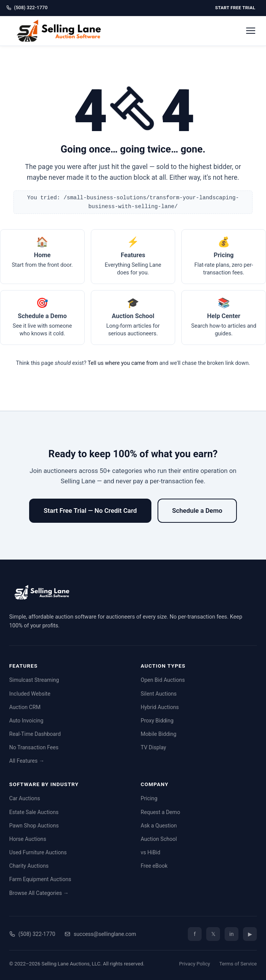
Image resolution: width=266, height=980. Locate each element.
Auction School (159, 839)
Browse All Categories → (39, 893)
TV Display (153, 747)
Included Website (30, 694)
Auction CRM (25, 707)
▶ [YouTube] (250, 934)
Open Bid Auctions (163, 680)
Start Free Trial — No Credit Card (90, 511)
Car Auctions (25, 798)
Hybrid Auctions (160, 707)
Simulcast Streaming (34, 680)
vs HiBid (150, 852)
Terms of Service (238, 964)
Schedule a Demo (197, 511)
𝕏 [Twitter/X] (213, 934)
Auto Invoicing (26, 721)
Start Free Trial (235, 8)
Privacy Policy (195, 964)
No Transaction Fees (34, 747)
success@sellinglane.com (100, 934)
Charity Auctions (29, 866)
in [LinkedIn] (231, 934)
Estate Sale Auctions (34, 812)
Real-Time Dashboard (35, 734)
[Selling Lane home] (62, 31)
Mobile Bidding (158, 734)
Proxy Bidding (157, 721)
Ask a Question (159, 826)
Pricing (149, 798)
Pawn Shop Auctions (34, 826)
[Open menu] (251, 31)
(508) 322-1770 (27, 7)
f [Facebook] (195, 934)
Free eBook (154, 866)
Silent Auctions (159, 694)
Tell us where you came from (123, 363)
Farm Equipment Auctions (40, 879)
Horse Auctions (28, 839)
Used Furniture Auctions (38, 852)
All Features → (27, 761)
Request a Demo (160, 812)
